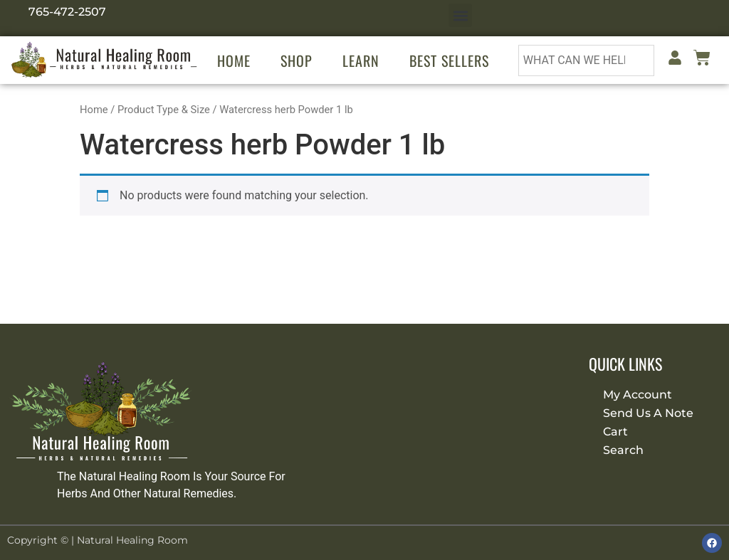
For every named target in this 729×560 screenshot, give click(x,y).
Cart (615, 432)
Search (623, 450)
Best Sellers (449, 60)
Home (234, 60)
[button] (460, 15)
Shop (297, 60)
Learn (361, 60)
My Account (638, 395)
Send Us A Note (648, 413)
